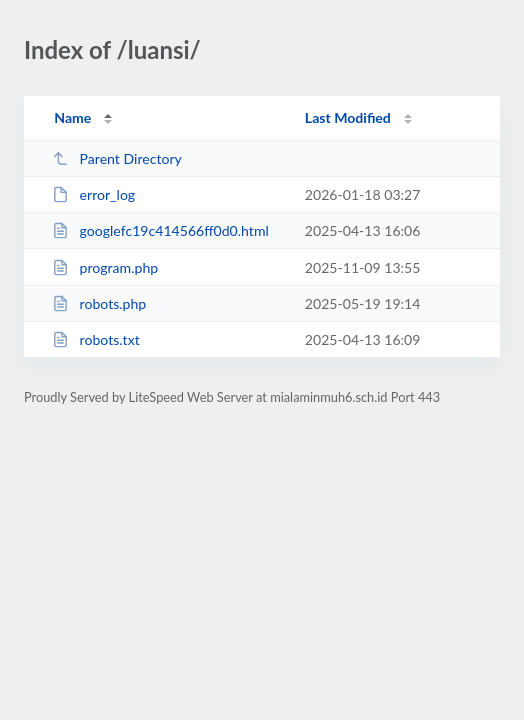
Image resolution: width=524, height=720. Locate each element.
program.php (105, 267)
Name (72, 117)
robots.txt (96, 339)
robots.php (99, 303)
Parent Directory (117, 158)
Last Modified (348, 117)
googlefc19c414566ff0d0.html (160, 230)
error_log (93, 194)
